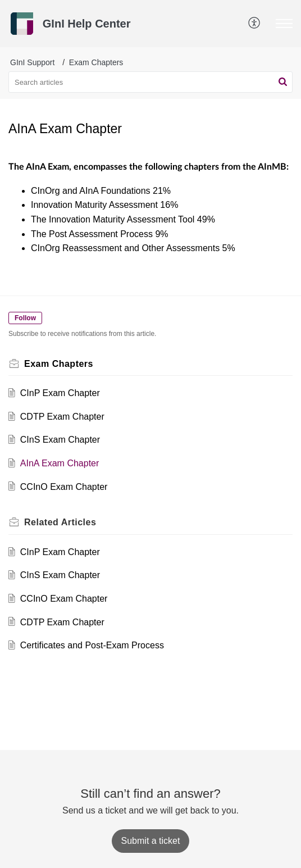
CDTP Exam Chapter (62, 417)
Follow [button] (25, 318)
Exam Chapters (96, 62)
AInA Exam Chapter (60, 463)
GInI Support (32, 62)
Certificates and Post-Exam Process (92, 645)
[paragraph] (150, 208)
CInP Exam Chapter (60, 393)
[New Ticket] (151, 841)
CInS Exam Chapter (60, 440)
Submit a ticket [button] (151, 841)
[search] (150, 82)
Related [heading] (60, 522)
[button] (255, 24)
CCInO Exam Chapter (64, 487)
